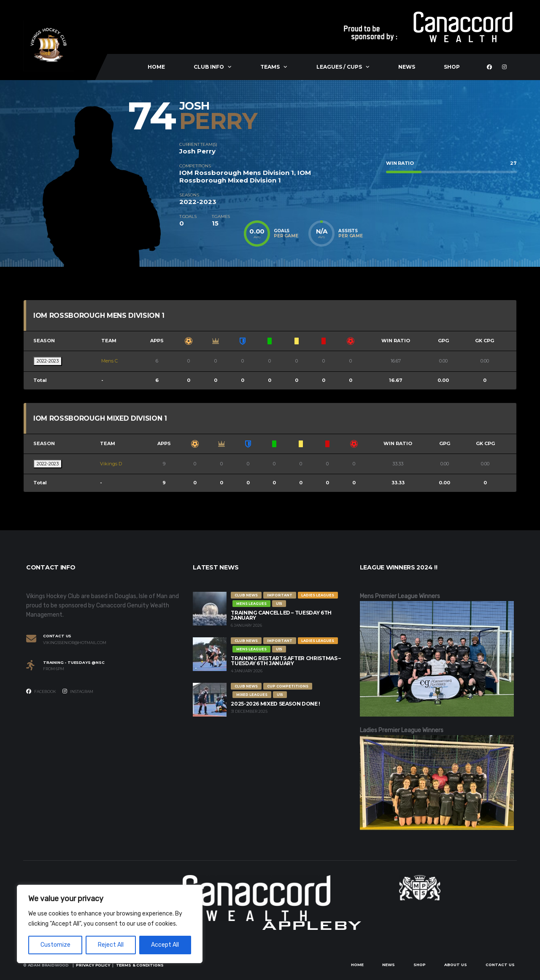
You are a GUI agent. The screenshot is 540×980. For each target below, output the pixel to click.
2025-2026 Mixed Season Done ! (275, 704)
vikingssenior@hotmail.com (75, 643)
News (407, 67)
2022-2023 (48, 361)
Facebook (41, 691)
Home (156, 67)
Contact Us (500, 965)
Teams (270, 67)
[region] (110, 924)
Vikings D (111, 464)
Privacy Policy (93, 965)
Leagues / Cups (339, 67)
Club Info (209, 67)
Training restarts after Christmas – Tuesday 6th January (286, 661)
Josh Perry (197, 151)
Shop (452, 67)
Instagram (78, 691)
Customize (55, 945)
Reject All (111, 945)
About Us (456, 965)
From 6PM (54, 669)
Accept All (165, 945)
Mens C (109, 361)
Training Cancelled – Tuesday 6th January (281, 615)
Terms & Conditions (140, 965)
